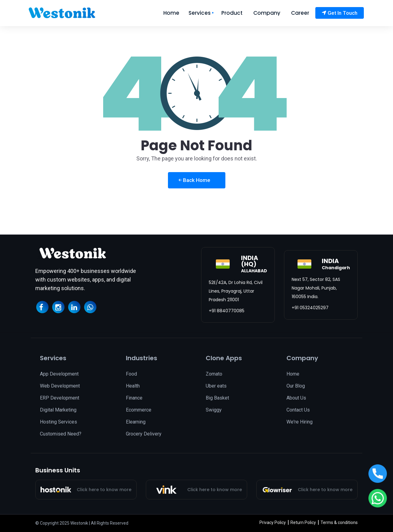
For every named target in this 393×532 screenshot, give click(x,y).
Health (133, 386)
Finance (134, 398)
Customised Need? (61, 434)
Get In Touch (340, 13)
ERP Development (60, 398)
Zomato (214, 374)
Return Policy (303, 522)
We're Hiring (300, 422)
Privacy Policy (273, 522)
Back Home (195, 180)
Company (267, 13)
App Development (59, 374)
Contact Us (298, 410)
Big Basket (217, 398)
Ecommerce (139, 410)
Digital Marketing (58, 410)
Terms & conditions (339, 522)
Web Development (60, 386)
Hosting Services (58, 422)
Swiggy (214, 410)
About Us (296, 398)
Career (300, 13)
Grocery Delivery (144, 434)
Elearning (136, 422)
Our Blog (296, 386)
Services (200, 13)
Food (131, 374)
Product (232, 13)
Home (171, 13)
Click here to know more (104, 490)
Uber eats (216, 386)
